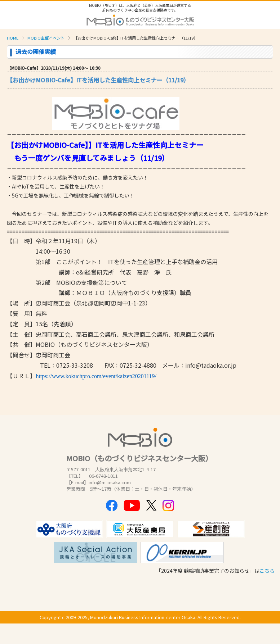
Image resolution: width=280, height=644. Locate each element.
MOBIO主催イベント (46, 38)
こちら (267, 571)
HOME (13, 38)
